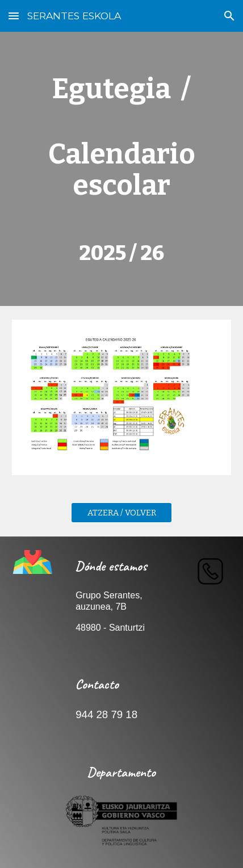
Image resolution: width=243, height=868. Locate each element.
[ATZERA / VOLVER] (122, 512)
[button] (14, 16)
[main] (122, 169)
